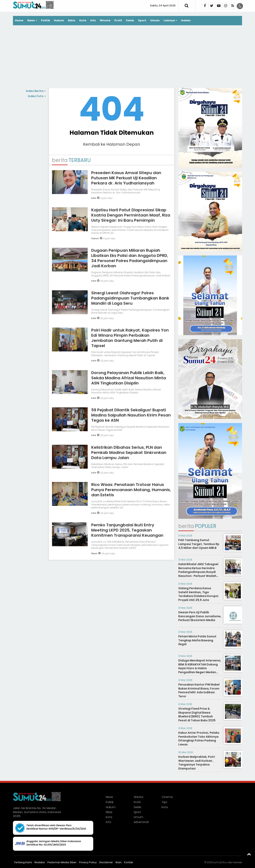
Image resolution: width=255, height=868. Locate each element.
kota (94, 198)
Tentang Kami (23, 862)
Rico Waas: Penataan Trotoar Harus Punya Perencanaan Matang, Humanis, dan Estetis (131, 490)
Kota (83, 20)
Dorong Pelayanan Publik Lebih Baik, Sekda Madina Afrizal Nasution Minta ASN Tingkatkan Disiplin (129, 378)
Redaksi (40, 862)
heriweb (237, 862)
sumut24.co (220, 862)
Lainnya (169, 20)
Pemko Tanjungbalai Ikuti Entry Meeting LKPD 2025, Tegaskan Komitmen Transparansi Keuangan (127, 530)
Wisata (105, 20)
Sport (142, 20)
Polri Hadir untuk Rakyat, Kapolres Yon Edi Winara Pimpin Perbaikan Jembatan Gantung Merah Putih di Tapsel (130, 338)
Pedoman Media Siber (62, 862)
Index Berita (36, 91)
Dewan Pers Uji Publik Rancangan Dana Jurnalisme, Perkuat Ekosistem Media (200, 616)
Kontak (129, 862)
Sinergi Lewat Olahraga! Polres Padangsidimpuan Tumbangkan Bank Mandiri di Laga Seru (130, 298)
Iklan (119, 862)
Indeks (186, 20)
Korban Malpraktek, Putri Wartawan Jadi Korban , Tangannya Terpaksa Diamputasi (197, 763)
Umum (155, 20)
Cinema (167, 797)
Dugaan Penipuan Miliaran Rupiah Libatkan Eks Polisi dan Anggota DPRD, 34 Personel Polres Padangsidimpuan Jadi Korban (130, 258)
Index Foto (37, 96)
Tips (164, 802)
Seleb (130, 20)
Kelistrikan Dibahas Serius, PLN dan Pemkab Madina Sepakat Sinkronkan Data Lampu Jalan (129, 453)
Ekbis (72, 20)
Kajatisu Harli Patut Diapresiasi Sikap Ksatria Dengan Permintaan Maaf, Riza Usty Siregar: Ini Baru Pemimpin (131, 215)
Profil (118, 20)
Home (19, 20)
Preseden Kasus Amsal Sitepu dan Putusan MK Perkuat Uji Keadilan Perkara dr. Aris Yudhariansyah (126, 178)
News (31, 20)
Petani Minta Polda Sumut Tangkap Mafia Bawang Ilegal (197, 640)
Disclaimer (106, 862)
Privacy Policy (88, 862)
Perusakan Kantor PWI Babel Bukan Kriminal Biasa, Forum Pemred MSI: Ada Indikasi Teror (199, 690)
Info (93, 20)
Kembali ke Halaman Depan (112, 144)
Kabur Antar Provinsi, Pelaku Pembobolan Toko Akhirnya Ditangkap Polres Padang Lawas (199, 739)
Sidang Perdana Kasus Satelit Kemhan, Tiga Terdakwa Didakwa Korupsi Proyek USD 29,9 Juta (198, 594)
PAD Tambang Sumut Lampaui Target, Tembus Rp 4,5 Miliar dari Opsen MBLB (199, 544)
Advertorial (141, 822)
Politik (46, 20)
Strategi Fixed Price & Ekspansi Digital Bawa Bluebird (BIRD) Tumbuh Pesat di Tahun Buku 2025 (197, 714)
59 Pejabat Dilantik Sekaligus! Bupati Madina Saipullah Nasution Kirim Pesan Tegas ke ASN (131, 415)
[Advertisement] (127, 57)
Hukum (59, 20)
